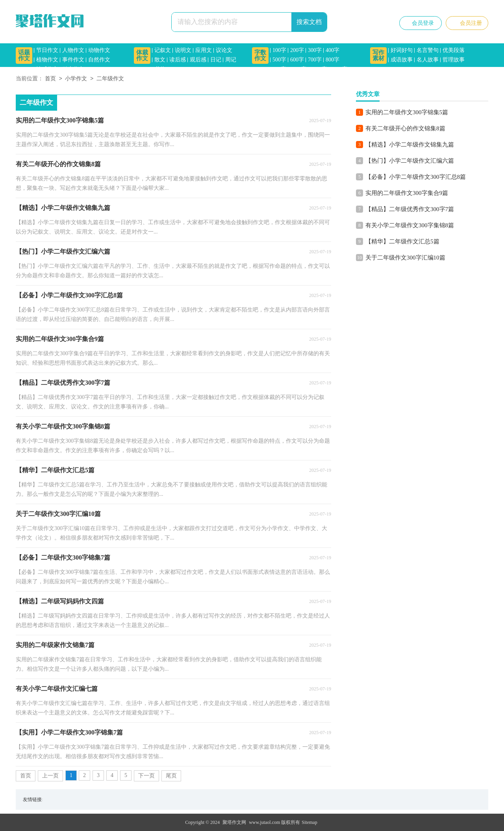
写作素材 (378, 55)
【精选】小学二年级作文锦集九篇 (410, 145)
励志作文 (73, 69)
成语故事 (402, 60)
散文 (160, 60)
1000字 (298, 69)
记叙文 (163, 50)
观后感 (198, 60)
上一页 (50, 776)
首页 (50, 79)
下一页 (146, 776)
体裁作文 (142, 55)
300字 (315, 50)
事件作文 (73, 60)
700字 (315, 60)
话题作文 (24, 55)
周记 (231, 60)
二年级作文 (110, 79)
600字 (297, 60)
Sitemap (309, 822)
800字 (333, 60)
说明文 (183, 50)
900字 (279, 69)
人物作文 (73, 50)
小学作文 (76, 79)
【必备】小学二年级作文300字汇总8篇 (416, 177)
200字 (297, 50)
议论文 (224, 50)
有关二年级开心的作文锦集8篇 (405, 128)
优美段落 (454, 50)
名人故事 (428, 60)
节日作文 (47, 50)
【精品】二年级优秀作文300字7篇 (410, 209)
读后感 (178, 60)
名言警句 (428, 50)
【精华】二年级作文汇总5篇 (402, 241)
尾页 (171, 776)
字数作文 (260, 55)
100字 (279, 50)
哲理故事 (454, 60)
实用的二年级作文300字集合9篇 (407, 193)
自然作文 (99, 60)
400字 (333, 50)
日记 (216, 60)
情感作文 (47, 69)
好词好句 (402, 50)
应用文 (204, 50)
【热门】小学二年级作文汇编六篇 (410, 161)
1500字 (339, 69)
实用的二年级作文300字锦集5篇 (407, 112)
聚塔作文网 (234, 822)
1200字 (319, 69)
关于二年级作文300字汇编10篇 (405, 258)
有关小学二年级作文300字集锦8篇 (410, 225)
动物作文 (99, 50)
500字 (279, 60)
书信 (160, 69)
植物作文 (47, 60)
